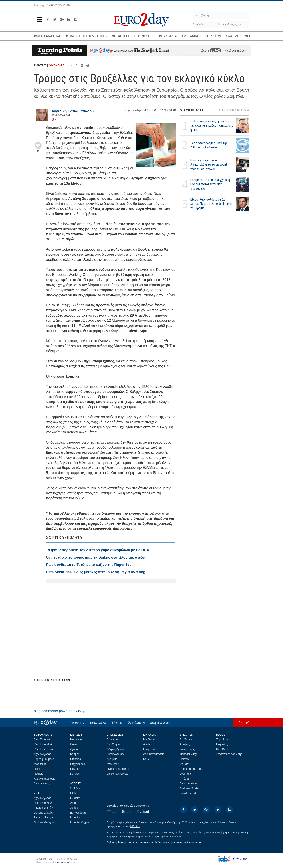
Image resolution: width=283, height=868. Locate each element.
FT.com (112, 812)
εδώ (216, 50)
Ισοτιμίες (75, 818)
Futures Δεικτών (43, 808)
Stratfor (128, 812)
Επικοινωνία (98, 723)
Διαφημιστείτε (160, 723)
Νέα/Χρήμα (113, 744)
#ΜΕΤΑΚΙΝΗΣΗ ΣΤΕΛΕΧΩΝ (201, 36)
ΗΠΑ (73, 793)
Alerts (147, 744)
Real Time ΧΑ (42, 739)
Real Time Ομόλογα (45, 749)
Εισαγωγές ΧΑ (115, 754)
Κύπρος (75, 774)
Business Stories (190, 788)
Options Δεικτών (43, 813)
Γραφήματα (150, 749)
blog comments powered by (60, 711)
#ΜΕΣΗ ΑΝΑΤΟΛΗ (48, 36)
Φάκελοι (184, 759)
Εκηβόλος (222, 744)
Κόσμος (75, 754)
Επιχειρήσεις (78, 764)
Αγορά (74, 749)
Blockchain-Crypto (117, 774)
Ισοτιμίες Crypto (80, 822)
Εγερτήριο (186, 774)
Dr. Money (186, 739)
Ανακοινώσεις (42, 784)
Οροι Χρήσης (136, 723)
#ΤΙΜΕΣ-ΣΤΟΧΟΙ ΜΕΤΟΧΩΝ (87, 36)
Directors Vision (189, 784)
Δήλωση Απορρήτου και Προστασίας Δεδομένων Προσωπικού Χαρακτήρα (154, 842)
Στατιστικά (40, 764)
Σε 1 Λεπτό (77, 788)
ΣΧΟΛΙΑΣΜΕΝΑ (234, 110)
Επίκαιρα (76, 759)
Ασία (73, 803)
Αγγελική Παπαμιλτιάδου (73, 111)
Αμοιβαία (112, 759)
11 (38, 151)
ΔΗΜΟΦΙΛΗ (191, 110)
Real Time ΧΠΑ (43, 744)
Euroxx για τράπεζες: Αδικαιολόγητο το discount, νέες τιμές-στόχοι (209, 165)
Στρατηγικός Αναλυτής (229, 754)
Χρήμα (74, 808)
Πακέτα (38, 769)
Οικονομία (76, 744)
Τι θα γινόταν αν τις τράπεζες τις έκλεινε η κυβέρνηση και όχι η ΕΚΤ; (212, 125)
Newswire (76, 739)
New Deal (222, 749)
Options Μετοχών (44, 822)
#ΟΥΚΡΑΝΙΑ (168, 36)
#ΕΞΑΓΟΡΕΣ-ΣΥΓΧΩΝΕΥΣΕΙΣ (133, 36)
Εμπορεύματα (78, 813)
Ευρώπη (75, 798)
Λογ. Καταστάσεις (154, 754)
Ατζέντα (184, 779)
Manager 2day (188, 754)
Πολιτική (75, 769)
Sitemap (117, 723)
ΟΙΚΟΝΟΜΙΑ (57, 66)
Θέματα (184, 764)
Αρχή (242, 722)
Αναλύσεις (113, 764)
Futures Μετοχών (44, 818)
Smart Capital (188, 793)
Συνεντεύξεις (187, 749)
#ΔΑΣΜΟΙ (233, 36)
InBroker (135, 826)
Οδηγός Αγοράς (116, 749)
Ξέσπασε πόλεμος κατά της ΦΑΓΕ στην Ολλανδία (209, 145)
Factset (143, 812)
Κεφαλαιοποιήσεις (44, 779)
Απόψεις (185, 744)
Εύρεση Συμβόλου (45, 759)
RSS (146, 759)
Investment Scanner (119, 769)
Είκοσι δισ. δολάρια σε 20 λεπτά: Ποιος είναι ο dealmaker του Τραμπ (211, 204)
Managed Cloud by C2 (65, 862)
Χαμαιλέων (223, 739)
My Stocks (149, 739)
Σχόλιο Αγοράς (42, 754)
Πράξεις (38, 774)
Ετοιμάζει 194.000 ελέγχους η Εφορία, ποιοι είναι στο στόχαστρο (210, 184)
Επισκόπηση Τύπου (191, 769)
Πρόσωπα (113, 739)
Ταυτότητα (77, 723)
